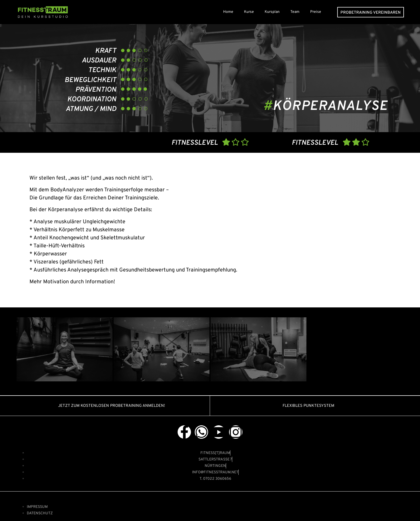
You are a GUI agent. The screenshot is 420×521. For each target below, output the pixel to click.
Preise (316, 12)
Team (295, 12)
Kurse (249, 12)
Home (228, 12)
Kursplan (272, 12)
